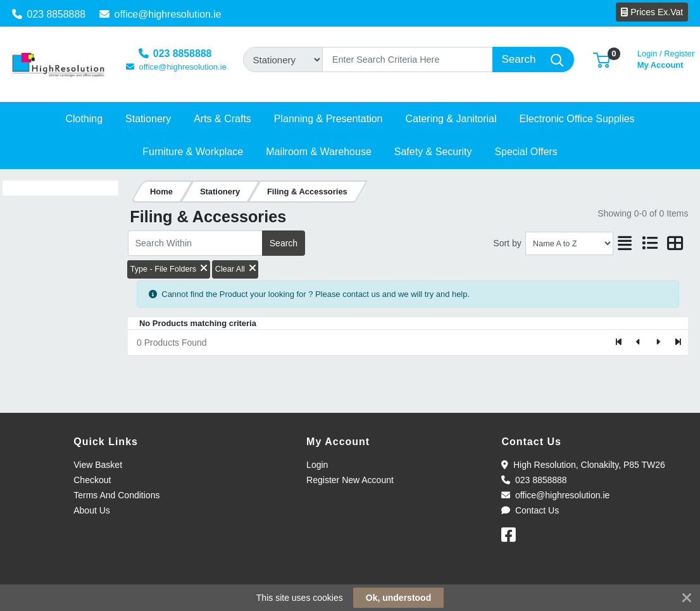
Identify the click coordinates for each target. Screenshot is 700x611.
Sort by (507, 243)
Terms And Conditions (116, 495)
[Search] (408, 60)
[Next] (658, 343)
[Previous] (639, 343)
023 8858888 (49, 14)
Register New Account (350, 480)
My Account (666, 58)
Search (284, 243)
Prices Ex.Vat (652, 12)
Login (317, 465)
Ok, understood (398, 598)
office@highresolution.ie (160, 14)
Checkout (92, 480)
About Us (92, 510)
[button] (602, 59)
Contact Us (530, 510)
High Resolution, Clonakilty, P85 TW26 (583, 465)
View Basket (98, 465)
